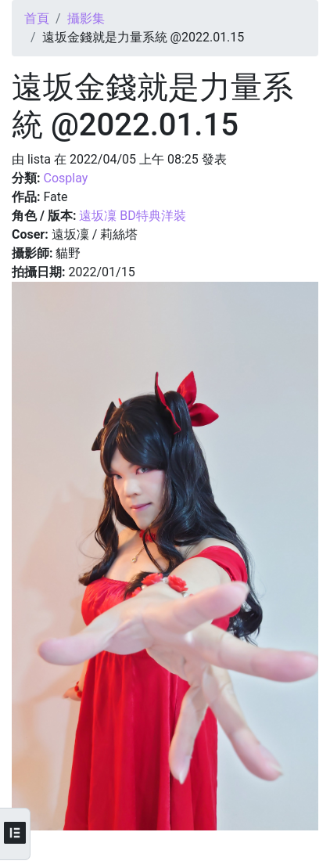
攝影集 (86, 18)
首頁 (37, 18)
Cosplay (65, 178)
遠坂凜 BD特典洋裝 (132, 216)
